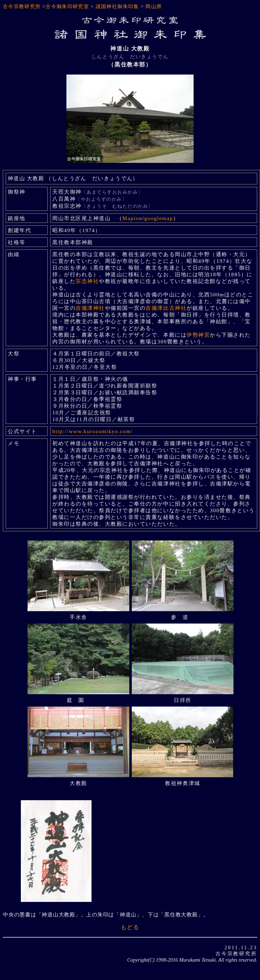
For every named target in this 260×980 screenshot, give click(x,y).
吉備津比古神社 (166, 308)
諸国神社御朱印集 (117, 7)
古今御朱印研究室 (67, 7)
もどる (130, 927)
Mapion (132, 218)
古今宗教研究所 (22, 7)
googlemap (158, 218)
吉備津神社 (90, 308)
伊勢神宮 (198, 335)
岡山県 (154, 7)
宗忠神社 (87, 281)
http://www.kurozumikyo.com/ (93, 431)
